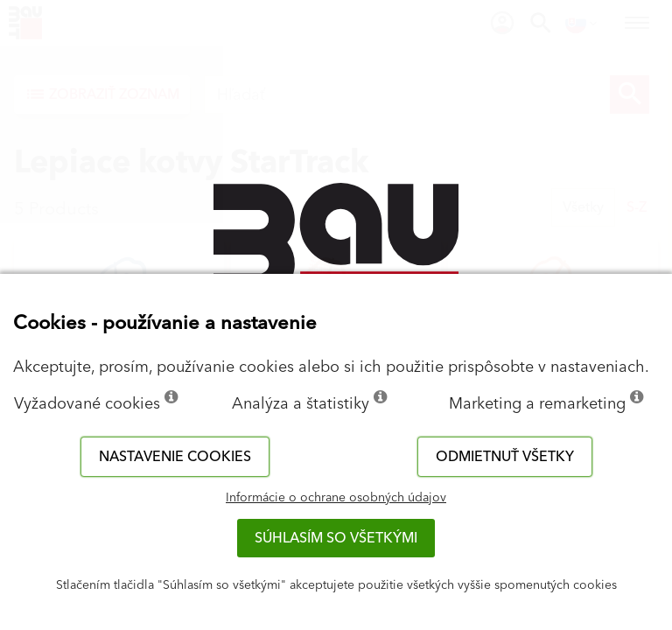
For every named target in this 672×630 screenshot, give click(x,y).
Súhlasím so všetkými (336, 538)
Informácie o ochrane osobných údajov (336, 498)
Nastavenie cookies (175, 457)
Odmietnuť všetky (505, 457)
